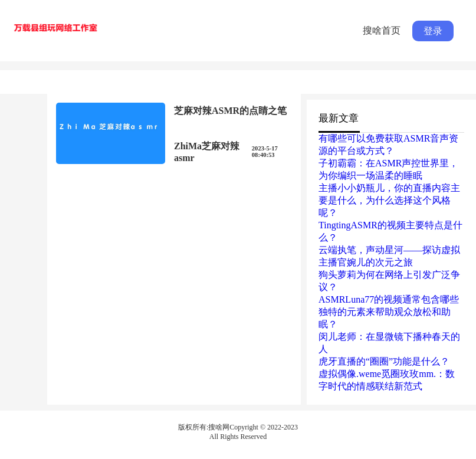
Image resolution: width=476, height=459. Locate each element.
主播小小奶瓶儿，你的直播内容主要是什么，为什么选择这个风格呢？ (389, 200)
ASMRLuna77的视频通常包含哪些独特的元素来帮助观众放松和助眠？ (389, 312)
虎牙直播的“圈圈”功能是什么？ (384, 361)
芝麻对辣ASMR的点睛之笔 (230, 111)
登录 (433, 31)
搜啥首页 (382, 30)
